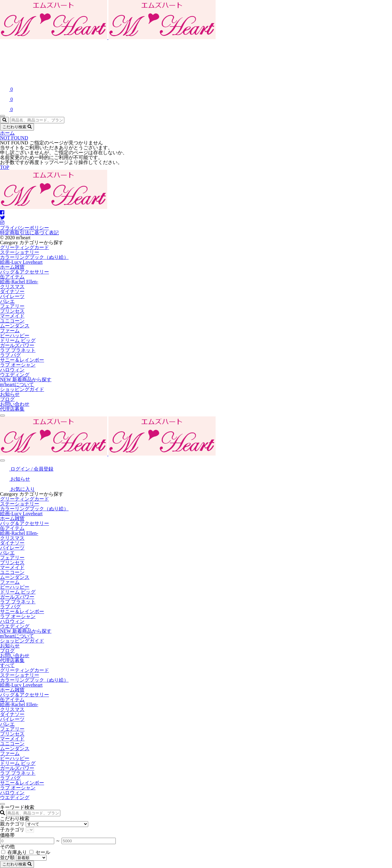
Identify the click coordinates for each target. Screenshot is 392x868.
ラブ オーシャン (18, 365)
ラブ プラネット (18, 350)
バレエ (7, 301)
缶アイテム (12, 277)
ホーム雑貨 (12, 267)
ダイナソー (12, 291)
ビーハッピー (15, 335)
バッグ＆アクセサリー (24, 272)
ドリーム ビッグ (18, 340)
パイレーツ (12, 296)
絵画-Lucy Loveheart (21, 262)
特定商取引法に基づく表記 (29, 233)
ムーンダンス (15, 326)
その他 (7, 846)
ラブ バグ (10, 355)
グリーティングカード (24, 247)
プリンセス (12, 311)
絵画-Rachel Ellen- (19, 282)
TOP (5, 167)
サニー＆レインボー (22, 360)
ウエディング (15, 375)
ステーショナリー (20, 252)
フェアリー (12, 306)
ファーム (10, 331)
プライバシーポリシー (24, 228)
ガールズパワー (17, 345)
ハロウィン (12, 370)
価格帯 (7, 835)
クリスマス (12, 287)
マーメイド (12, 316)
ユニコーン (12, 321)
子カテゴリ (12, 830)
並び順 (7, 857)
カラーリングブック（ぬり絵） (34, 257)
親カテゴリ (12, 824)
